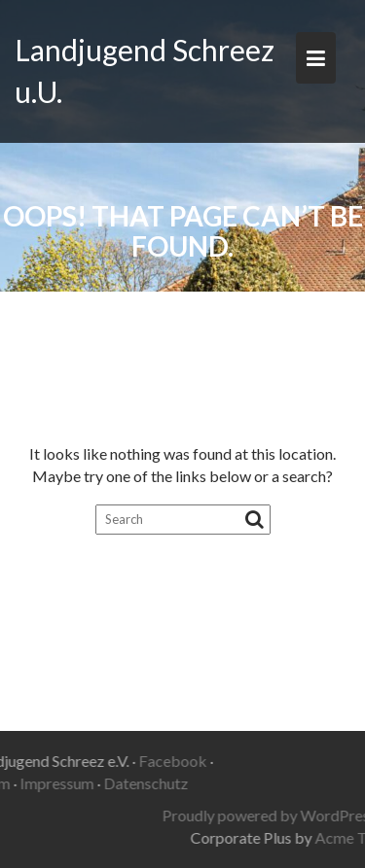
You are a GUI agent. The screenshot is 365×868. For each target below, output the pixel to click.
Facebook (145, 761)
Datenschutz (119, 783)
